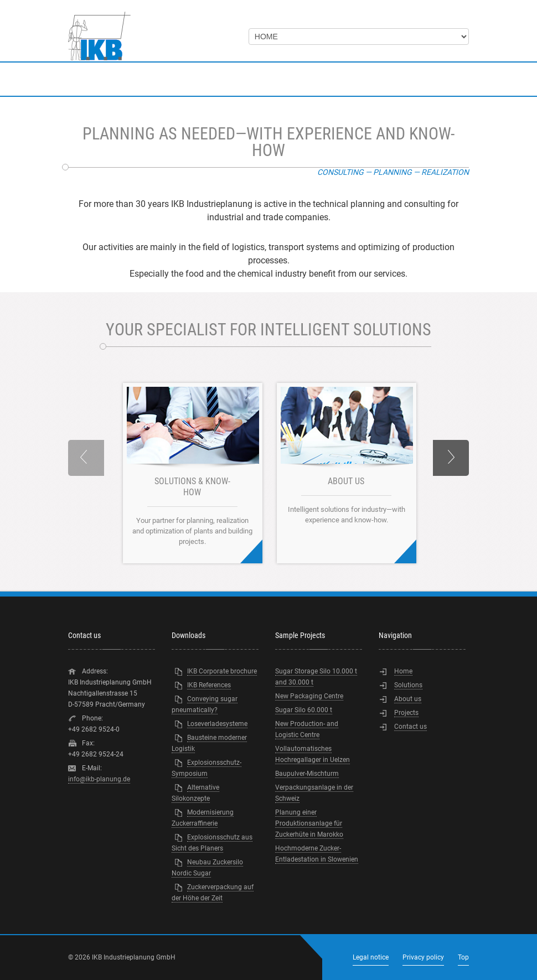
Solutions (408, 685)
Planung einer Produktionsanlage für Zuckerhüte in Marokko (309, 823)
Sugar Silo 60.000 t (304, 710)
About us (408, 699)
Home (403, 671)
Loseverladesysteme (217, 724)
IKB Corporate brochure (222, 671)
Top (463, 957)
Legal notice (371, 957)
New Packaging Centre (309, 696)
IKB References (209, 685)
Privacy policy (423, 957)
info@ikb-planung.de (99, 779)
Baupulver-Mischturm (307, 774)
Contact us (411, 727)
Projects (406, 713)
